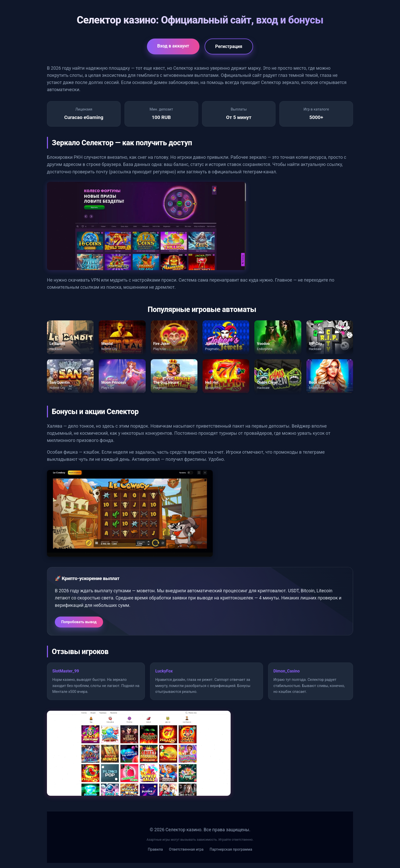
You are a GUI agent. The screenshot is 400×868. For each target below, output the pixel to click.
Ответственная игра (186, 849)
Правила (155, 849)
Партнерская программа (231, 849)
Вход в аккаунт (173, 46)
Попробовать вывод (79, 622)
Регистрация (229, 46)
